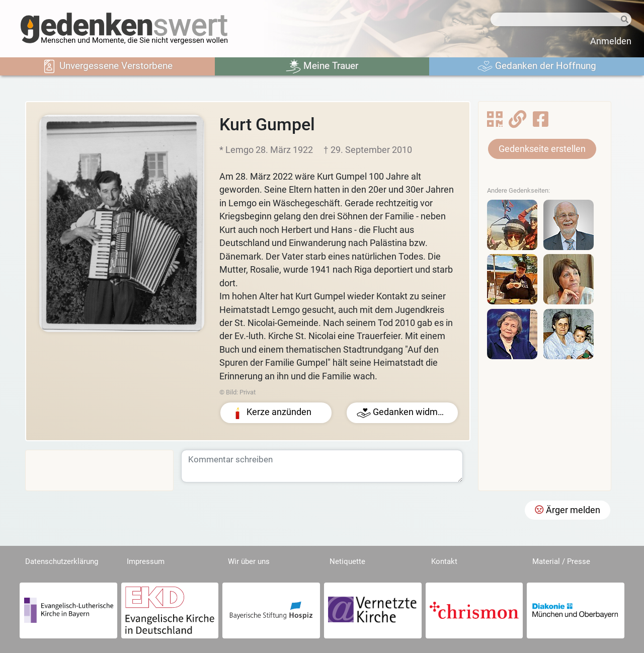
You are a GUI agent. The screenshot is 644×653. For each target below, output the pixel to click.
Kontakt (444, 561)
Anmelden (611, 41)
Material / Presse (561, 561)
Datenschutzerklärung (62, 561)
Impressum (146, 561)
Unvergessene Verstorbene (107, 66)
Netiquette (347, 561)
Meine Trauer (322, 66)
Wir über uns (249, 561)
